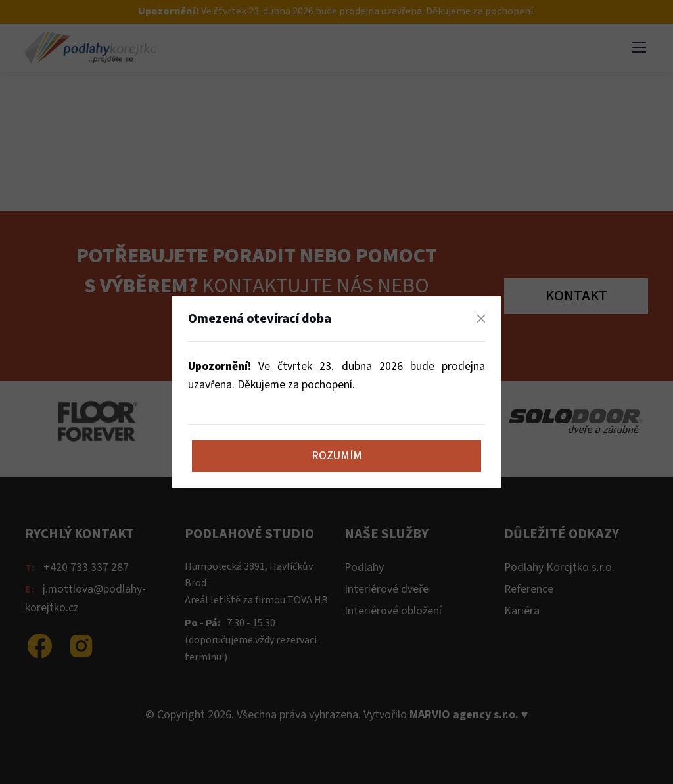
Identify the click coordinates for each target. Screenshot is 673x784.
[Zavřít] (481, 319)
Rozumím (337, 456)
